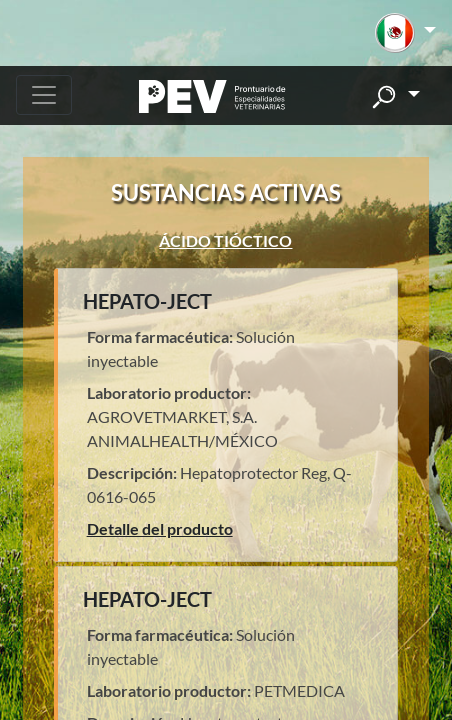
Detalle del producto (160, 528)
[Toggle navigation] (44, 95)
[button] (405, 33)
